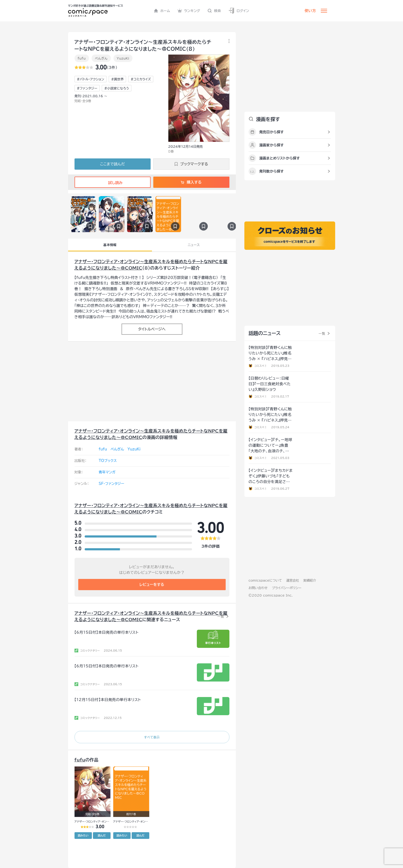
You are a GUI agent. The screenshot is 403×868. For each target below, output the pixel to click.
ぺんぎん (101, 58)
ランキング (189, 11)
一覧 (221, 616)
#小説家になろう (117, 88)
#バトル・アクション (91, 79)
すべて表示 (152, 737)
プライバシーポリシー (287, 588)
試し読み (112, 183)
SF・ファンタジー (111, 484)
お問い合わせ (258, 588)
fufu (82, 58)
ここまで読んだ (113, 164)
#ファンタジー (87, 88)
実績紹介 (310, 580)
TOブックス (108, 461)
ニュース (194, 245)
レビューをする (152, 585)
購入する (191, 182)
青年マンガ (107, 472)
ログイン (239, 11)
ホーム (162, 11)
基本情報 (110, 245)
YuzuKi (123, 58)
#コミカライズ (141, 79)
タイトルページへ (152, 329)
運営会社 (293, 580)
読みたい (83, 835)
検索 (214, 11)
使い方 (310, 11)
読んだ (102, 835)
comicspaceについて (265, 580)
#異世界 (117, 79)
